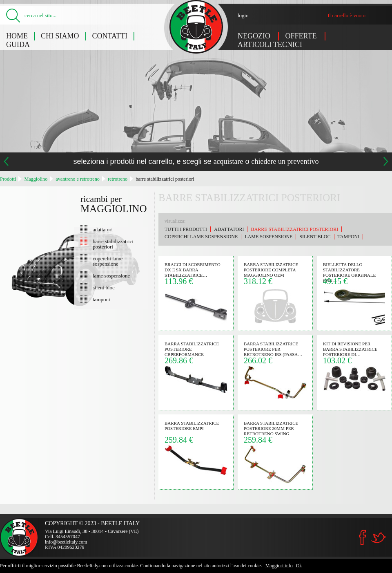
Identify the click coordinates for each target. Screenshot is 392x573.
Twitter (378, 538)
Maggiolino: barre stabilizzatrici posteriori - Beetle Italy (196, 27)
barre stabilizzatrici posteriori (165, 179)
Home (17, 36)
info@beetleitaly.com (66, 542)
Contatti (110, 36)
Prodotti (8, 179)
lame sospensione (111, 275)
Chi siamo (60, 36)
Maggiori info (279, 566)
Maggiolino (36, 179)
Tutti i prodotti (186, 229)
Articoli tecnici (270, 45)
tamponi (101, 299)
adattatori (103, 229)
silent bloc (104, 287)
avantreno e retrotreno (78, 179)
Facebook (363, 537)
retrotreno (118, 179)
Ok (299, 566)
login (243, 15)
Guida (18, 45)
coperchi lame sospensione (108, 261)
